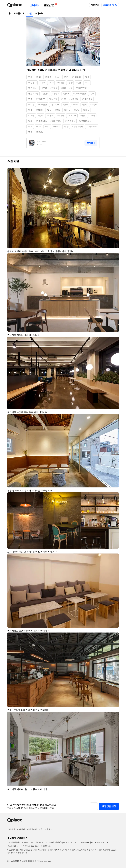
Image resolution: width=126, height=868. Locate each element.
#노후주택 (74, 99)
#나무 (39, 126)
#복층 (87, 77)
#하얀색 (94, 105)
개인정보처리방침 (35, 829)
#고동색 (50, 115)
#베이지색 (72, 115)
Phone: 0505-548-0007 (80, 842)
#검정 (77, 110)
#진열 (78, 83)
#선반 (70, 83)
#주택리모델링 (80, 94)
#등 (71, 88)
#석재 (30, 121)
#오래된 (31, 105)
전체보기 (91, 143)
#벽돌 (82, 115)
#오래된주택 (87, 99)
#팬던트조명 (81, 88)
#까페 (39, 77)
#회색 (49, 110)
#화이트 (75, 105)
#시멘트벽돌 (70, 121)
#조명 (44, 88)
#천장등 (54, 88)
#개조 (30, 99)
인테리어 (35, 5)
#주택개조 (41, 99)
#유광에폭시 (78, 126)
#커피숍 (48, 77)
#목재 (47, 126)
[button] (115, 171)
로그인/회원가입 (110, 5)
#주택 (92, 94)
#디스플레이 (33, 88)
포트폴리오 (19, 13)
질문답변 (49, 5)
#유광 (66, 126)
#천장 (63, 88)
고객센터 (11, 829)
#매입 (30, 132)
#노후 (63, 99)
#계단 (66, 77)
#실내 (58, 77)
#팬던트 (56, 94)
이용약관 (21, 829)
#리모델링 (43, 105)
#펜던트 (45, 94)
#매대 (87, 83)
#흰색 (84, 105)
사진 (29, 13)
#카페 (30, 77)
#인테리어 (77, 77)
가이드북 (39, 13)
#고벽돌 (92, 115)
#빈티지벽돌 (41, 121)
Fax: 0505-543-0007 (100, 842)
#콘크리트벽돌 (85, 121)
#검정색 (86, 110)
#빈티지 (66, 94)
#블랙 (58, 110)
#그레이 (40, 110)
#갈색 (41, 115)
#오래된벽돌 (56, 121)
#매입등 (40, 132)
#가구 (42, 83)
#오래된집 (53, 99)
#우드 (30, 126)
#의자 (51, 83)
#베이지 (61, 115)
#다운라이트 (92, 126)
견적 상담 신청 (109, 806)
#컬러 (30, 110)
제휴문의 (95, 5)
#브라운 (31, 115)
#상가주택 (55, 105)
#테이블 (60, 83)
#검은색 (67, 110)
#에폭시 (57, 126)
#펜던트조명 (33, 94)
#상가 (65, 105)
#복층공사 (32, 83)
